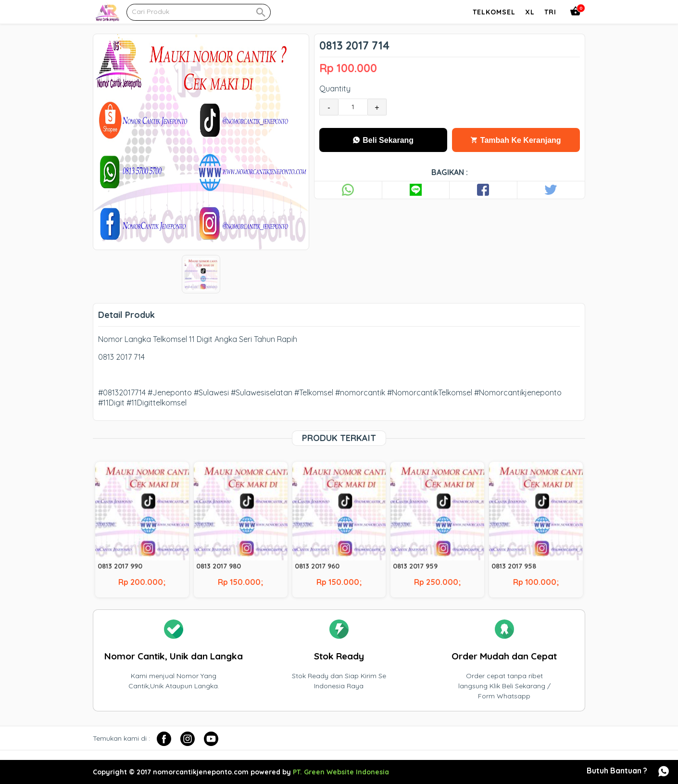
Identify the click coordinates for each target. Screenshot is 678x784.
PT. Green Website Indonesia (341, 772)
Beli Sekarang (383, 140)
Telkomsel (494, 12)
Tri (550, 12)
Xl (530, 12)
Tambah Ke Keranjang (516, 140)
